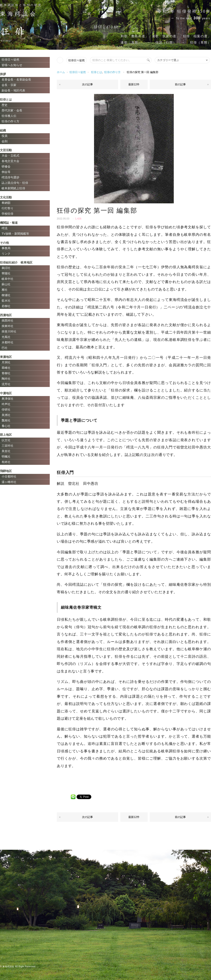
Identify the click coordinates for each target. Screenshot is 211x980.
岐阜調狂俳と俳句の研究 (21, 5)
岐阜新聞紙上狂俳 (13, 188)
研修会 (6, 166)
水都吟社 (7, 342)
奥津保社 (7, 399)
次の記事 (87, 84)
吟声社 (6, 404)
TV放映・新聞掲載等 (15, 234)
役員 (5, 136)
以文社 (6, 440)
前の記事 (180, 84)
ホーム (61, 72)
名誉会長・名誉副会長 (16, 80)
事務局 (6, 248)
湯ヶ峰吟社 (9, 482)
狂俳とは (97, 72)
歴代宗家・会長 (12, 110)
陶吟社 (6, 379)
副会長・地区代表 (13, 90)
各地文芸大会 (10, 161)
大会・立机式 (10, 156)
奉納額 (6, 203)
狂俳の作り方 (112, 72)
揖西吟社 (7, 321)
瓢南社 (6, 420)
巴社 (5, 348)
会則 (5, 141)
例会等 (6, 172)
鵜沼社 (6, 268)
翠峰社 (6, 368)
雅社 (5, 290)
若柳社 (6, 306)
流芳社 (6, 384)
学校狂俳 (7, 214)
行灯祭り (7, 208)
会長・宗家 (9, 85)
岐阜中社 (7, 279)
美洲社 (6, 415)
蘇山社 (6, 284)
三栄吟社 (7, 446)
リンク (6, 254)
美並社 (6, 451)
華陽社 (6, 273)
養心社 (6, 426)
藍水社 (6, 301)
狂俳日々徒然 (77, 60)
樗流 (5, 228)
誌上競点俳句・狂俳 (15, 183)
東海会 (19, 14)
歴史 (5, 105)
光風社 (6, 337)
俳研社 (6, 410)
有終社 (6, 462)
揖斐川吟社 (9, 331)
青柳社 (6, 373)
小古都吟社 (9, 476)
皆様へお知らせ (12, 65)
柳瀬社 (6, 295)
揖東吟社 (7, 326)
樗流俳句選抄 (10, 177)
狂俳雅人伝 (9, 116)
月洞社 (6, 362)
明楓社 (6, 457)
